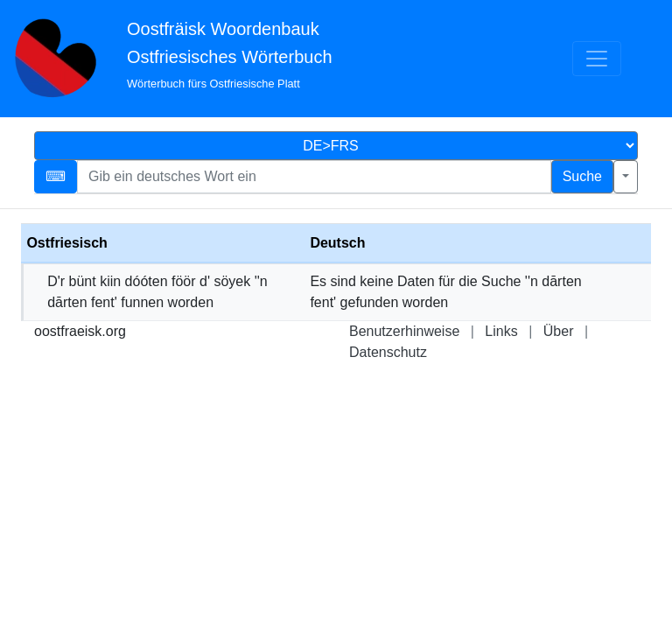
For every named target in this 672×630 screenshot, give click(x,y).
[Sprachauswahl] (336, 146)
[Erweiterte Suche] (626, 177)
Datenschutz (388, 352)
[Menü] (597, 59)
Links (501, 331)
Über (559, 331)
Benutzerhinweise (404, 331)
